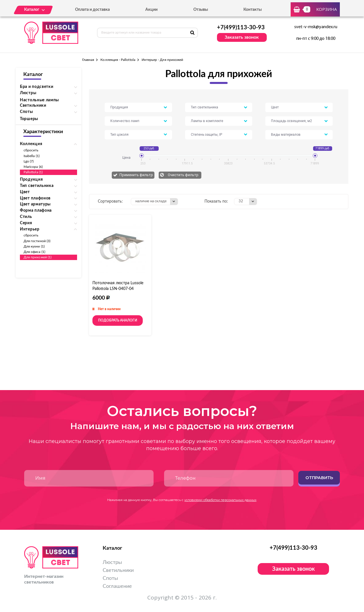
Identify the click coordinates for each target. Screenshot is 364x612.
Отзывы (201, 10)
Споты (110, 578)
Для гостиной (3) (37, 241)
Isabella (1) (32, 156)
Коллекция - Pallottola (118, 60)
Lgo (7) (29, 161)
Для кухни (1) (34, 246)
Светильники (118, 570)
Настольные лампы (39, 100)
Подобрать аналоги (118, 320)
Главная (88, 60)
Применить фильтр (136, 175)
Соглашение (117, 586)
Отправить (319, 478)
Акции (151, 10)
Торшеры (29, 119)
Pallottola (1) (33, 172)
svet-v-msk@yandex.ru (316, 27)
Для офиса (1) (34, 252)
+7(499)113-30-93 (241, 28)
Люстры (112, 562)
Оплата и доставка (92, 10)
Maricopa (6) (33, 167)
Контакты (253, 10)
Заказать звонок (242, 37)
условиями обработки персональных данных (220, 500)
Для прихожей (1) (38, 257)
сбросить (31, 150)
